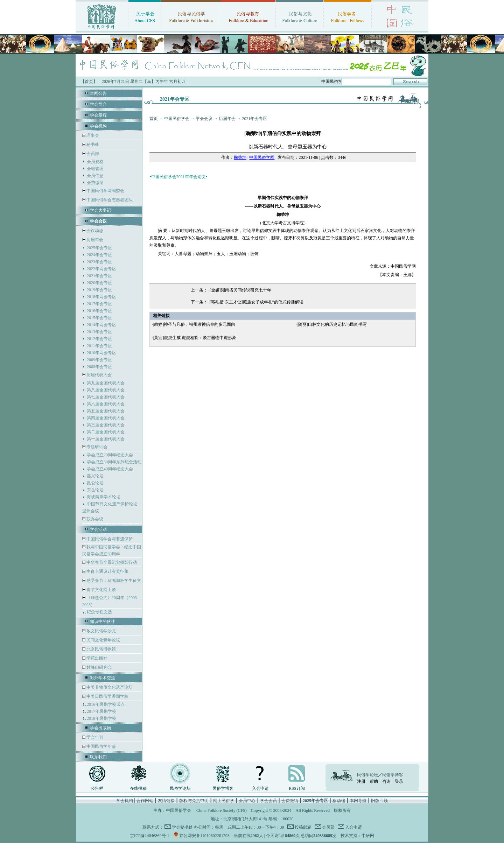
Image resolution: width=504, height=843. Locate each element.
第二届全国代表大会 (106, 432)
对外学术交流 (103, 678)
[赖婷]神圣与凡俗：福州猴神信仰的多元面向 (194, 324)
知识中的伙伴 (103, 621)
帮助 (374, 781)
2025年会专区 (99, 248)
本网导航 (358, 801)
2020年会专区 (99, 283)
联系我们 (98, 757)
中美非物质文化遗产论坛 (109, 687)
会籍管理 (95, 169)
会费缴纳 (95, 183)
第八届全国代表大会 (106, 390)
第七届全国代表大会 (106, 397)
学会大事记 (100, 210)
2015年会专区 (99, 318)
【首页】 (89, 82)
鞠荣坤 (240, 157)
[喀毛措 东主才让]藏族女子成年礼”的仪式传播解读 (257, 302)
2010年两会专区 (101, 353)
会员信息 (95, 176)
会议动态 (94, 231)
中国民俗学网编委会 (105, 191)
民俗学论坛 (180, 788)
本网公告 (98, 93)
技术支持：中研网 (357, 836)
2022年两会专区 (101, 269)
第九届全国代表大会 (106, 383)
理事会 (92, 135)
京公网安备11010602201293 (204, 836)
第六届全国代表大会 (106, 404)
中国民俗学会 (177, 119)
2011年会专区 (99, 346)
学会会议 (204, 119)
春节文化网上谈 (101, 590)
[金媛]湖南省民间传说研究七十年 (240, 290)
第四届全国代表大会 (106, 418)
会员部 (93, 154)
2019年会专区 (99, 290)
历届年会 (95, 240)
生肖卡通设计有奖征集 (107, 571)
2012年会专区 (99, 339)
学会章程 (98, 115)
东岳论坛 (95, 490)
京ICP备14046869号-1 (150, 836)
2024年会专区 (99, 255)
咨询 (386, 781)
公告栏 (97, 788)
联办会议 (94, 519)
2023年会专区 (99, 262)
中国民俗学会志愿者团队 (109, 200)
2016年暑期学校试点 (106, 704)
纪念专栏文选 (99, 612)
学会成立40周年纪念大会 (110, 469)
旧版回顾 (379, 801)
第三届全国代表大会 (106, 425)
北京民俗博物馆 (101, 649)
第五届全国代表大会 (106, 411)
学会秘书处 (182, 827)
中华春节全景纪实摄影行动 (111, 562)
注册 (361, 781)
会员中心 (247, 801)
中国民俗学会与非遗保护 (109, 539)
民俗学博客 (223, 788)
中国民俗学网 (262, 157)
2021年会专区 (99, 276)
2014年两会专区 (101, 325)
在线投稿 (138, 788)
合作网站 (145, 801)
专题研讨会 (97, 447)
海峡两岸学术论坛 (104, 497)
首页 (154, 119)
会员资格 (95, 162)
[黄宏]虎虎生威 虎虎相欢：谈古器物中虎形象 (194, 338)
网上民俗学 (224, 801)
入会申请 (260, 788)
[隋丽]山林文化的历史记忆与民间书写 (332, 324)
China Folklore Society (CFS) (222, 810)
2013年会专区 (99, 332)
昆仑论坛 (95, 483)
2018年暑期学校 (101, 718)
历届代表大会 (99, 375)
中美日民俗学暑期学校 (107, 696)
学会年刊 (94, 737)
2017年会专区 (99, 304)
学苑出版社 (96, 658)
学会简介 (98, 104)
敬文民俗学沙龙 (101, 631)
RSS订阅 (297, 788)
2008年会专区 (99, 367)
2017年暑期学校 (101, 711)
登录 (399, 781)
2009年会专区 (99, 360)
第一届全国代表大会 (106, 439)
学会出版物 (100, 728)
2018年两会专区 (101, 297)
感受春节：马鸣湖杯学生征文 (113, 581)
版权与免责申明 (194, 801)
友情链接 (166, 801)
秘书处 (92, 145)
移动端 (339, 801)
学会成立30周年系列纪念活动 (114, 462)
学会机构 (98, 126)
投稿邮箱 (303, 827)
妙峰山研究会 (99, 667)
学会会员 (268, 801)
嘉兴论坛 (95, 476)
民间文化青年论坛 (103, 640)
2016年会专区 (99, 311)
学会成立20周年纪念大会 (110, 455)
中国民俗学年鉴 (101, 746)
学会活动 (98, 529)
